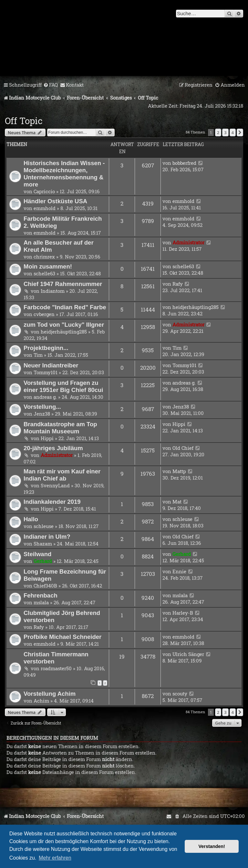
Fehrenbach (41, 595)
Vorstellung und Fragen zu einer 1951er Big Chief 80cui (63, 386)
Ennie (179, 571)
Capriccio (44, 191)
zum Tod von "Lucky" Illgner (64, 325)
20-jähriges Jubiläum (53, 448)
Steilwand (37, 554)
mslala (41, 602)
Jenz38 (42, 414)
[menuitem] (51, 85)
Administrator (188, 242)
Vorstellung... (42, 407)
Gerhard (43, 561)
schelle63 (44, 273)
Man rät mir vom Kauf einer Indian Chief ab (62, 475)
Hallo (31, 519)
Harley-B (183, 613)
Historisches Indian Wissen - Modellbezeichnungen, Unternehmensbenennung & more (64, 174)
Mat (177, 502)
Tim (38, 355)
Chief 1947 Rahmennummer (63, 284)
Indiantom (53, 291)
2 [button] (218, 132)
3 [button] (225, 132)
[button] (240, 132)
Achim (41, 701)
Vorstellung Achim (50, 694)
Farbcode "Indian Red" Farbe (65, 307)
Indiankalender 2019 (52, 502)
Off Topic (24, 121)
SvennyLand (55, 485)
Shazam (43, 544)
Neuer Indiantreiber (51, 365)
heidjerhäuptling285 (196, 307)
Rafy (178, 284)
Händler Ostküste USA (55, 201)
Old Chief (183, 448)
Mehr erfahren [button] (55, 858)
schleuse (44, 526)
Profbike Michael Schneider (62, 637)
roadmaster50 (56, 668)
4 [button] (233, 132)
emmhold (45, 208)
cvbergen (44, 314)
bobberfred (184, 163)
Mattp (179, 471)
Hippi (47, 438)
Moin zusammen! (48, 266)
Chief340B (45, 586)
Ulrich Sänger (188, 654)
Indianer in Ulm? (47, 537)
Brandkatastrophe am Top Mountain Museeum (60, 428)
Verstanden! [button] (212, 846)
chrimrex (44, 257)
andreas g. (45, 397)
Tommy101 (46, 372)
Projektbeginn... (46, 348)
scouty (180, 693)
